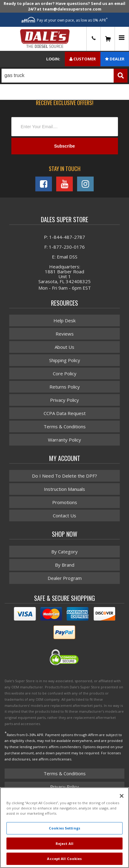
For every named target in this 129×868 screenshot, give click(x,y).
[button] (64, 76)
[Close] (122, 796)
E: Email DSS (65, 257)
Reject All (64, 844)
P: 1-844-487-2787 (64, 237)
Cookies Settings (64, 828)
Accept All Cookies (64, 859)
